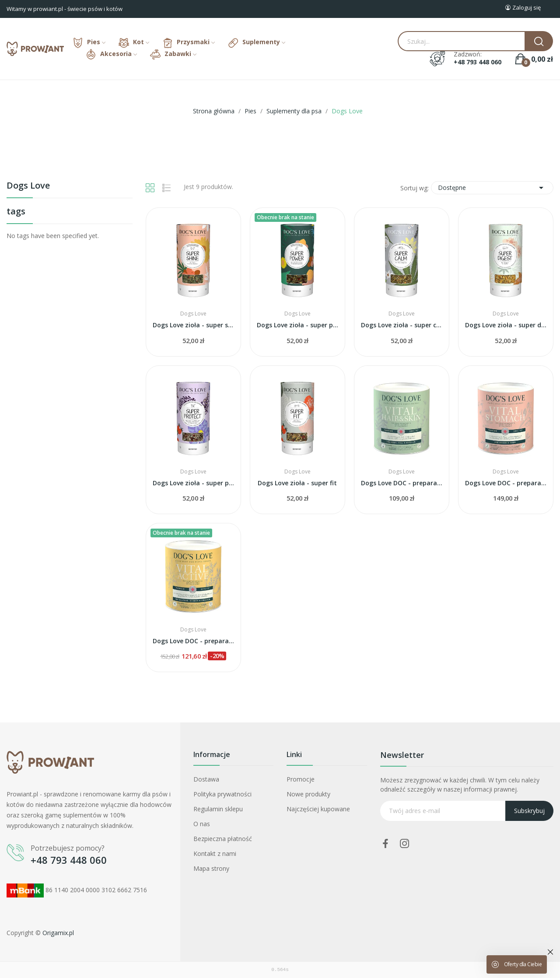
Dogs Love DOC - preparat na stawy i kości (193, 641)
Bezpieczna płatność (223, 839)
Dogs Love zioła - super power (297, 325)
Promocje (301, 779)
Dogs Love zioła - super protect (193, 483)
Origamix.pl (58, 933)
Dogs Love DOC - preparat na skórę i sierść (402, 483)
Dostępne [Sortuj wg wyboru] (492, 188)
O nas (202, 824)
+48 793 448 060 (478, 62)
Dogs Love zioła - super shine (193, 325)
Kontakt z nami (215, 854)
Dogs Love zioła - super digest (506, 325)
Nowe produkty (308, 794)
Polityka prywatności (222, 794)
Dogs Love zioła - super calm (402, 325)
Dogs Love (28, 186)
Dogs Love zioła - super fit (297, 483)
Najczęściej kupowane (318, 809)
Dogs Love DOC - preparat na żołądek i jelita (506, 483)
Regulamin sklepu (218, 809)
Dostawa (206, 779)
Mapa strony (211, 868)
